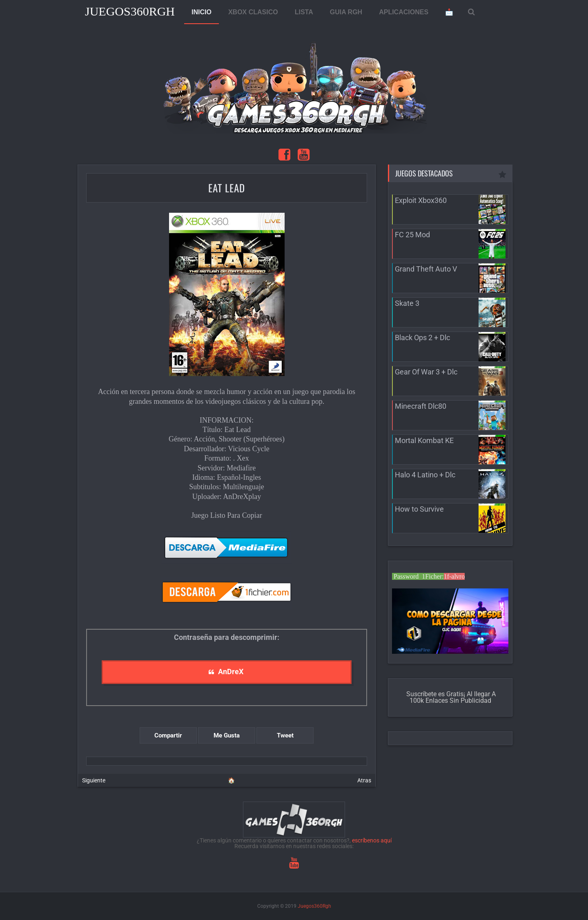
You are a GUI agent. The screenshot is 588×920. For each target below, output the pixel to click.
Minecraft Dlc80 (421, 406)
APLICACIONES (404, 12)
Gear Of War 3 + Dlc (426, 372)
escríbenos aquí (372, 840)
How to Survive (419, 509)
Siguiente (94, 780)
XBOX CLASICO (253, 12)
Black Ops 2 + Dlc (422, 337)
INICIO (202, 12)
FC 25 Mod (412, 235)
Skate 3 (407, 303)
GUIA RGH (346, 12)
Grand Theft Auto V (426, 269)
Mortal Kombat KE (424, 440)
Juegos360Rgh (130, 11)
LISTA (304, 12)
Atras (364, 780)
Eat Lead (227, 188)
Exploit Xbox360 (421, 200)
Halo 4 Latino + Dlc (425, 475)
